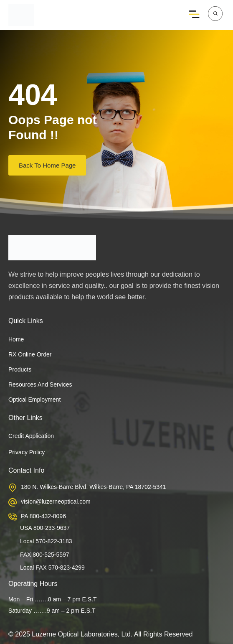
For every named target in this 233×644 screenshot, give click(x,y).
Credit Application (31, 436)
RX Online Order (30, 354)
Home (16, 339)
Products (20, 369)
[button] (194, 15)
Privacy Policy (27, 452)
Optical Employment (34, 400)
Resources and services (40, 384)
